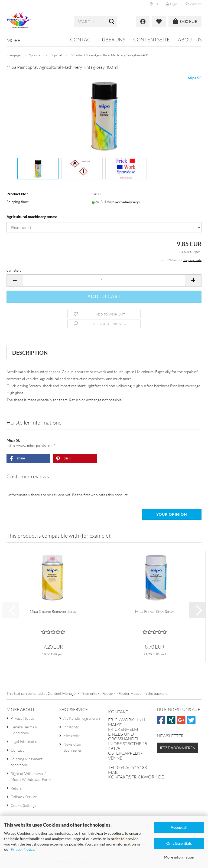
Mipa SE (195, 78)
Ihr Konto (71, 727)
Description (30, 353)
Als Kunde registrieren (82, 718)
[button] (154, 4)
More (14, 40)
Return (16, 788)
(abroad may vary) (127, 202)
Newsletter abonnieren (73, 747)
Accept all (179, 827)
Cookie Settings (23, 805)
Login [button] (172, 4)
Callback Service (24, 797)
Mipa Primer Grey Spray (155, 611)
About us (190, 40)
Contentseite (152, 40)
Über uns (113, 40)
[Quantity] (104, 280)
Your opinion (172, 514)
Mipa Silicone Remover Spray (53, 611)
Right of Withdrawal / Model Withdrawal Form (31, 776)
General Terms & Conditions (24, 730)
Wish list (194, 4)
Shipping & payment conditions (27, 762)
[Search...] (112, 22)
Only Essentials (179, 843)
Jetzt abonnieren (177, 748)
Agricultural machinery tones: (32, 217)
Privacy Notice (23, 849)
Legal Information (25, 742)
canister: (14, 270)
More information (179, 857)
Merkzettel (72, 736)
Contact (82, 40)
